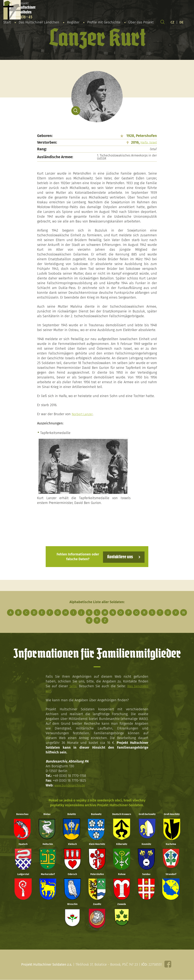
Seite (72, 686)
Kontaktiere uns (118, 556)
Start (7, 23)
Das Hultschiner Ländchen (39, 23)
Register (73, 23)
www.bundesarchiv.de (71, 785)
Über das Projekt (141, 23)
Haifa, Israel (149, 142)
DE (182, 23)
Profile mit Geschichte (104, 23)
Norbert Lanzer (83, 414)
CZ (172, 23)
